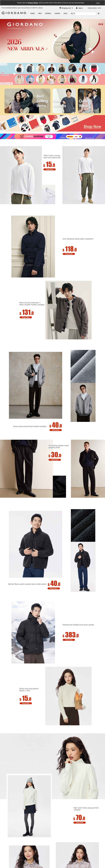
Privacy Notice (33, 3)
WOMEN (48, 13)
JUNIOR (57, 13)
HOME (33, 13)
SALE (65, 13)
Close (98, 3)
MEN (40, 13)
